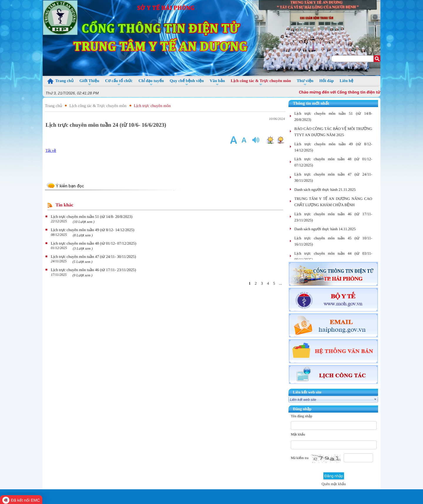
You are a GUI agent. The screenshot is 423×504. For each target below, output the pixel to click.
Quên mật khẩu (334, 484)
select (375, 399)
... (281, 283)
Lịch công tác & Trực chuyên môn (98, 106)
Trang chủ (53, 106)
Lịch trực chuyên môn (152, 106)
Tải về (51, 150)
